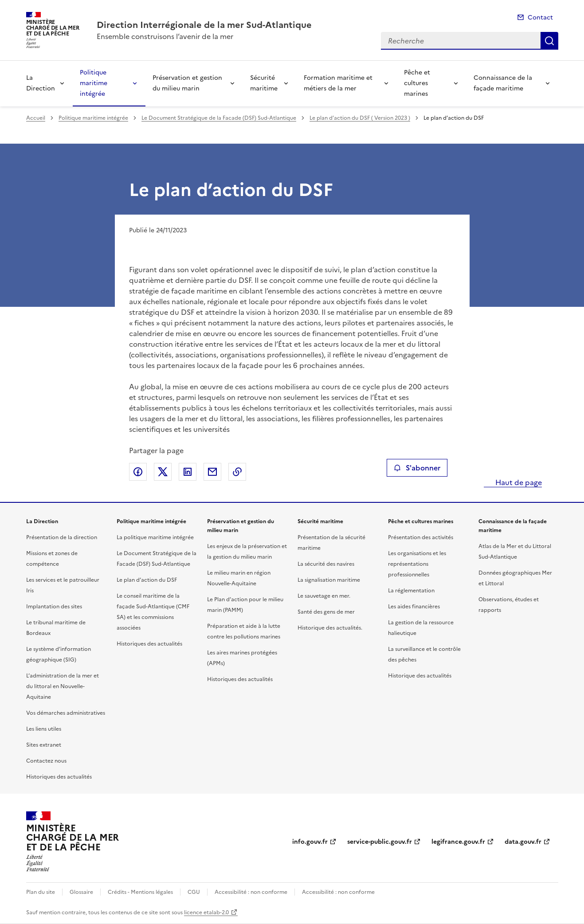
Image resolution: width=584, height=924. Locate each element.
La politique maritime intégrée (155, 537)
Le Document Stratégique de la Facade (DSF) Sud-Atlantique (219, 118)
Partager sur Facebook (138, 472)
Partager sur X (163, 472)
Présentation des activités (421, 537)
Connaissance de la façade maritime (503, 83)
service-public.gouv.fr (380, 842)
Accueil (36, 118)
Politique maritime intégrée (94, 83)
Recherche (549, 41)
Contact (540, 18)
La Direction (41, 83)
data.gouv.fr (523, 842)
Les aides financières (414, 607)
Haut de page (518, 482)
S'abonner (417, 468)
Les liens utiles (44, 729)
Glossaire (81, 892)
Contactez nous (46, 761)
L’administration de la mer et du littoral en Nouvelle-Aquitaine (63, 686)
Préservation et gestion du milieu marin (187, 83)
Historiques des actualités (59, 777)
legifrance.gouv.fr (458, 842)
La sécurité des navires (326, 564)
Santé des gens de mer (326, 612)
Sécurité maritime (264, 83)
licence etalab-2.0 (206, 912)
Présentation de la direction (62, 537)
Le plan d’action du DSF (147, 580)
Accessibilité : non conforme (251, 892)
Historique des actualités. (330, 628)
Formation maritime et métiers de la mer (338, 83)
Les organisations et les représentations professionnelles (417, 564)
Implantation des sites (54, 607)
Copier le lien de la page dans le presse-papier (237, 472)
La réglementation (411, 591)
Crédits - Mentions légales (140, 892)
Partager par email (212, 472)
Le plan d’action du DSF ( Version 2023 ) (360, 118)
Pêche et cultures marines (417, 83)
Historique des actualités (420, 676)
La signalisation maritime (329, 580)
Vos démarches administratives (66, 713)
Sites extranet (44, 745)
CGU (194, 892)
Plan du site (41, 892)
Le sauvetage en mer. (324, 596)
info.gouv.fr (310, 842)
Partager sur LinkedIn (188, 472)
